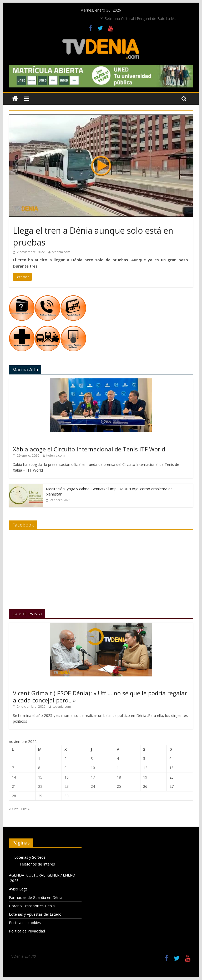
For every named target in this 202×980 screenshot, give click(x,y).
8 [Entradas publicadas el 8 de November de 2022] (39, 768)
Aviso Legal (19, 889)
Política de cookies (25, 923)
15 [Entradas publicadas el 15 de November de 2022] (40, 777)
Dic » (25, 809)
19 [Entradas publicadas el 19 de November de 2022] (145, 777)
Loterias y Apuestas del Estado (35, 914)
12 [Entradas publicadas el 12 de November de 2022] (145, 768)
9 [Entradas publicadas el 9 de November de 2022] (65, 768)
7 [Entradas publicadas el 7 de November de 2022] (13, 768)
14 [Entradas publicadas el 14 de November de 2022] (14, 777)
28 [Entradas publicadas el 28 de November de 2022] (14, 796)
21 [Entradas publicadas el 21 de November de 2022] (14, 786)
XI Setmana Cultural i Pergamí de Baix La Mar (139, 19)
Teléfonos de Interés (37, 864)
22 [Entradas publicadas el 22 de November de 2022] (40, 786)
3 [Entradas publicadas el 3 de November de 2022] (92, 759)
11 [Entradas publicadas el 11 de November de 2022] (119, 768)
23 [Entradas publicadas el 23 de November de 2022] (67, 786)
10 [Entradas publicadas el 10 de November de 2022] (93, 768)
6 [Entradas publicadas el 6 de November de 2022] (170, 759)
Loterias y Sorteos (30, 857)
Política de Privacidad (27, 931)
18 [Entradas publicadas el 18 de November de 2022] (119, 777)
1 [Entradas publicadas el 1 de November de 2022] (39, 759)
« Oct (13, 809)
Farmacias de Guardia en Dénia (36, 897)
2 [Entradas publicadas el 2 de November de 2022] (65, 759)
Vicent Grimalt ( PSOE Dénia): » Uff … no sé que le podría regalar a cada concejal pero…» (100, 696)
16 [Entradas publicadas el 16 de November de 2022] (67, 777)
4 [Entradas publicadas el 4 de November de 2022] (118, 759)
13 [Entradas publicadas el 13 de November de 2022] (171, 768)
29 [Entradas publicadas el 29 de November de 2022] (40, 796)
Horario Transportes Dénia (32, 906)
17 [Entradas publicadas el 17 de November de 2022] (93, 777)
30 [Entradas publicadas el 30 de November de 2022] (67, 796)
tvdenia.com (61, 252)
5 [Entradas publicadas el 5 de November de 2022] (144, 759)
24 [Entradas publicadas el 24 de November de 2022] (93, 786)
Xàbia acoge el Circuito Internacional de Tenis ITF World (89, 449)
